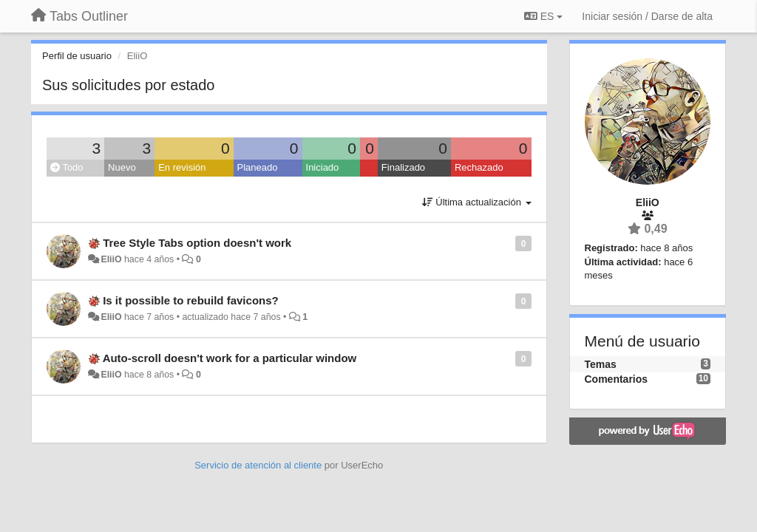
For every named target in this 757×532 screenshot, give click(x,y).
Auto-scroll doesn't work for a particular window (230, 358)
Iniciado (323, 167)
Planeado (258, 167)
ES (543, 16)
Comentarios (617, 379)
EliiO (111, 259)
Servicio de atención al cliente (259, 465)
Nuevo (122, 167)
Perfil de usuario (77, 56)
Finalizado (403, 167)
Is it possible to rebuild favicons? (191, 300)
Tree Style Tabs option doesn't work (197, 243)
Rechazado (479, 167)
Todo (67, 167)
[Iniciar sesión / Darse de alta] (647, 16)
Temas (601, 364)
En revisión (182, 167)
